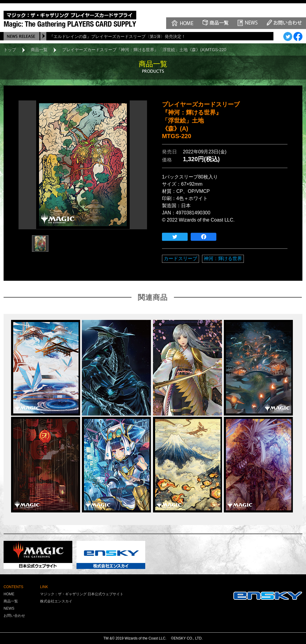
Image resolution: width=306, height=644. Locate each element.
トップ (10, 50)
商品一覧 (39, 50)
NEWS (9, 608)
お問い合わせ (14, 616)
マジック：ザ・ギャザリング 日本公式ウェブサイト (82, 594)
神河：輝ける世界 (223, 258)
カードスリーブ (180, 258)
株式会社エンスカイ (56, 601)
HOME (9, 594)
